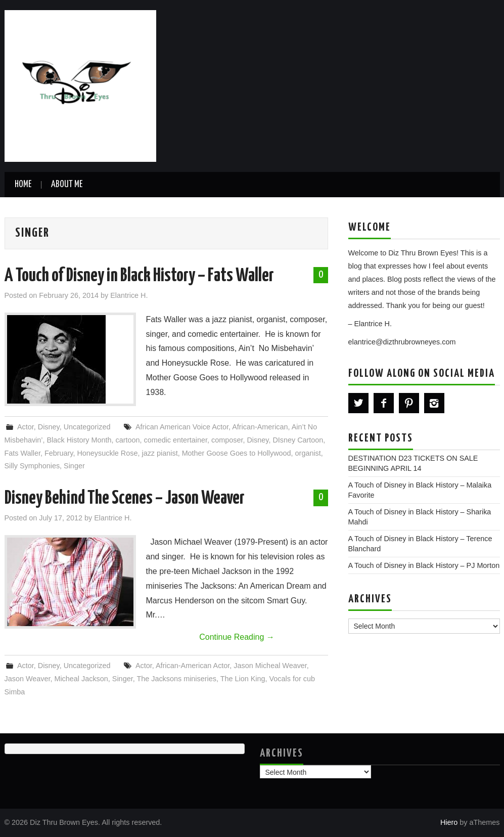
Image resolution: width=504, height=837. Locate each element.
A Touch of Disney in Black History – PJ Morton (424, 565)
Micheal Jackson (81, 679)
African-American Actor (193, 666)
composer (227, 440)
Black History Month (79, 440)
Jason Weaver (28, 679)
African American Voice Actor (182, 427)
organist (308, 453)
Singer (74, 466)
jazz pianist (159, 453)
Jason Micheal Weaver (270, 666)
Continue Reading (237, 637)
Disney (49, 427)
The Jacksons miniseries (176, 679)
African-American (260, 427)
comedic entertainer (175, 440)
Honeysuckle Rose (107, 453)
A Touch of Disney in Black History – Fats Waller (139, 276)
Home (23, 185)
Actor (26, 427)
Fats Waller (22, 453)
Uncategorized (87, 427)
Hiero (449, 822)
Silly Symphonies (32, 466)
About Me (67, 185)
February (59, 453)
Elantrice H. (129, 295)
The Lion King (243, 679)
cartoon (127, 440)
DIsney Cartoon (298, 440)
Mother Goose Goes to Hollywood (237, 453)
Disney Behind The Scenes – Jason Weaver (125, 499)
